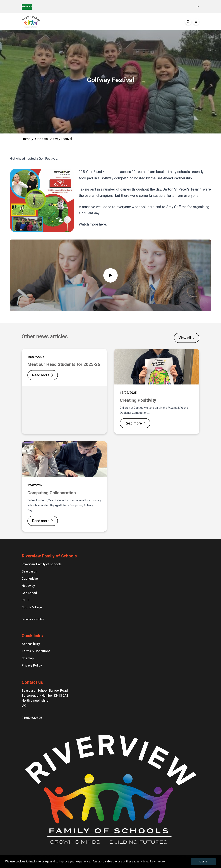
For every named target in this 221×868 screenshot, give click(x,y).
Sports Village (32, 607)
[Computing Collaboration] (64, 486)
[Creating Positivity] (157, 391)
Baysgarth (29, 571)
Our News (41, 139)
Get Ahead (29, 593)
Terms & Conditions (36, 651)
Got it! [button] (203, 862)
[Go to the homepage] (49, 22)
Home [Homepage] (26, 139)
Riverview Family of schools (42, 564)
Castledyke (30, 579)
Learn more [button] (157, 861)
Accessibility (31, 644)
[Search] (188, 22)
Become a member (33, 619)
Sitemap (28, 658)
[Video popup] (110, 275)
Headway (28, 586)
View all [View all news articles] (187, 338)
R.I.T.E (26, 600)
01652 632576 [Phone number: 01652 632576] (32, 718)
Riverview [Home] (27, 7)
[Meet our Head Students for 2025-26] (64, 391)
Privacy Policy (32, 665)
